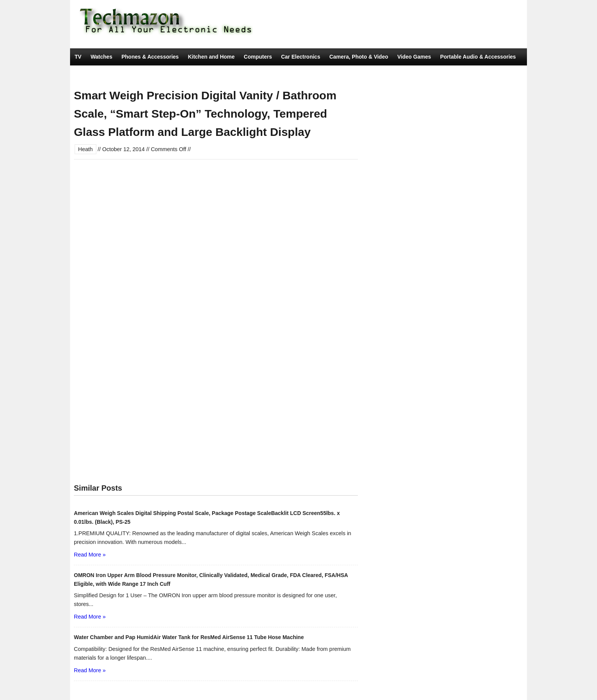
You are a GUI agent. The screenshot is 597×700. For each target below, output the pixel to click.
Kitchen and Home (211, 57)
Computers (258, 57)
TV (78, 57)
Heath (85, 149)
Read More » (90, 555)
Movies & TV (170, 74)
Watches (101, 57)
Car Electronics (301, 57)
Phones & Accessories (150, 57)
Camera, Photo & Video (359, 57)
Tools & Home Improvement (110, 74)
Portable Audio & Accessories (478, 57)
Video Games (414, 57)
